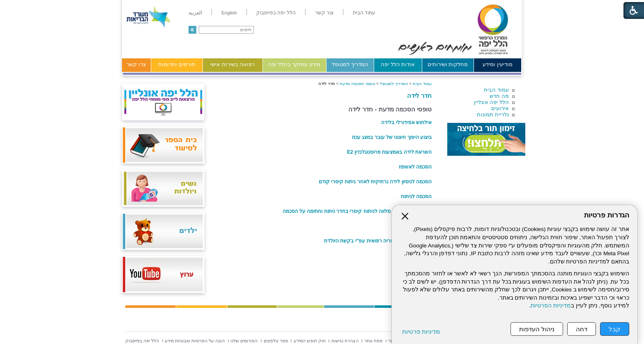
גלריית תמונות (493, 114)
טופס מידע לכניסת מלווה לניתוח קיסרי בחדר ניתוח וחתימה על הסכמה (357, 211)
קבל (615, 329)
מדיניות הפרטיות (551, 306)
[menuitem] (364, 13)
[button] (192, 30)
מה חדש (499, 96)
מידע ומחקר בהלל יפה (294, 64)
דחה (582, 329)
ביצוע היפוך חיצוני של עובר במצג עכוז (392, 137)
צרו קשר (136, 64)
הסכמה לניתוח (416, 196)
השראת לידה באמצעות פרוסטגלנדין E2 (389, 152)
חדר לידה (419, 96)
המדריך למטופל (350, 64)
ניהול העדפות (537, 329)
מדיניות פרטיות (421, 331)
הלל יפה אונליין (491, 102)
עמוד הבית (496, 90)
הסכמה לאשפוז (415, 167)
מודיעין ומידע (498, 64)
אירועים (500, 108)
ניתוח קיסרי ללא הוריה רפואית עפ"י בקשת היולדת (378, 241)
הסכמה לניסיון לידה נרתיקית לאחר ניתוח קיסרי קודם (375, 182)
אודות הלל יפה (398, 64)
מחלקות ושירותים (448, 64)
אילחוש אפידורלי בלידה (406, 122)
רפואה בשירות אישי (232, 64)
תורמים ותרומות (177, 64)
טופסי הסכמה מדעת (357, 84)
